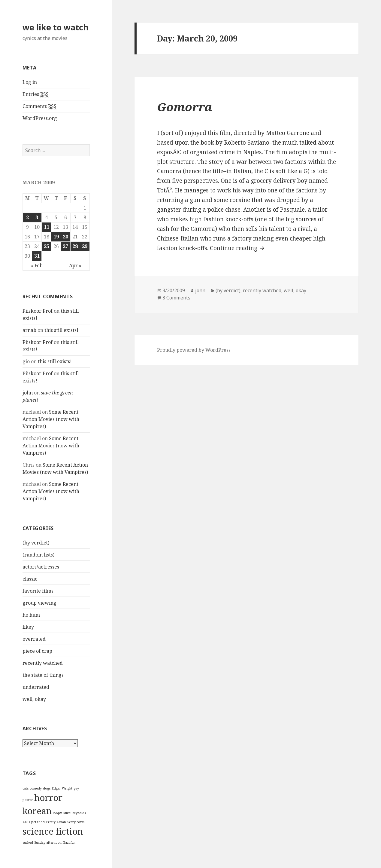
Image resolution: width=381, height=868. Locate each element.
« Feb (37, 265)
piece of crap (37, 651)
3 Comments (176, 298)
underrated (36, 687)
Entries (36, 94)
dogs (47, 788)
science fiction (53, 831)
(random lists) (38, 555)
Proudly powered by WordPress (194, 350)
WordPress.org (40, 118)
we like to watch (56, 27)
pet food (38, 822)
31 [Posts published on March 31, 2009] (37, 256)
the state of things (43, 675)
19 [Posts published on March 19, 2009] (56, 237)
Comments (39, 106)
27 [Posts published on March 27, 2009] (65, 246)
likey (28, 627)
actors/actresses (41, 567)
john (28, 393)
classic (30, 579)
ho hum (31, 615)
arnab (29, 330)
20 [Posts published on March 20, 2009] (65, 237)
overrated (34, 639)
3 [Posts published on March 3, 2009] (37, 217)
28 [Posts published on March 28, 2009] (75, 246)
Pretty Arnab (56, 822)
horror (48, 798)
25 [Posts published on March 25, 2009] (47, 246)
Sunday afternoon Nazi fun (55, 842)
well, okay (34, 699)
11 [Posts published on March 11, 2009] (47, 227)
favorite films (38, 591)
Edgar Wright (62, 788)
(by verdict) (36, 543)
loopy (57, 813)
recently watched (43, 663)
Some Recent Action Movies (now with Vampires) (51, 419)
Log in (30, 82)
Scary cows (76, 822)
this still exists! (61, 330)
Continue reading (238, 248)
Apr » (75, 265)
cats (26, 788)
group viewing (39, 603)
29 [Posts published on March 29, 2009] (85, 246)
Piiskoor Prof (38, 311)
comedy (36, 788)
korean (37, 811)
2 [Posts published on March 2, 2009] (27, 217)
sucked (28, 842)
